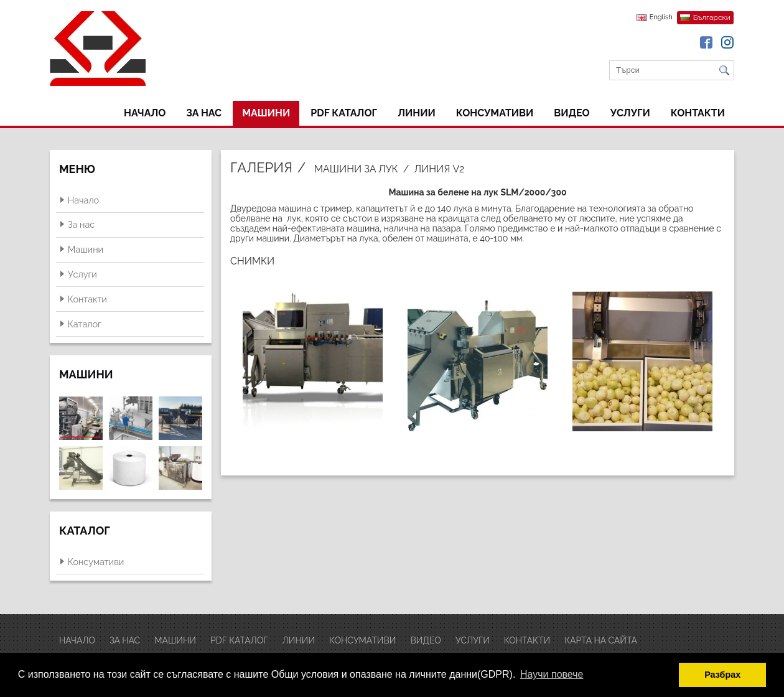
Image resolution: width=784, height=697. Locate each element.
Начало (145, 113)
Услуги (630, 113)
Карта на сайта (601, 640)
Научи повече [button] (552, 674)
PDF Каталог (344, 113)
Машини (266, 113)
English (661, 17)
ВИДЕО (572, 113)
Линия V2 (439, 169)
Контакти (698, 113)
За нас (204, 113)
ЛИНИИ (417, 113)
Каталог (85, 324)
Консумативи (495, 113)
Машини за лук (356, 169)
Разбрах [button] (722, 675)
